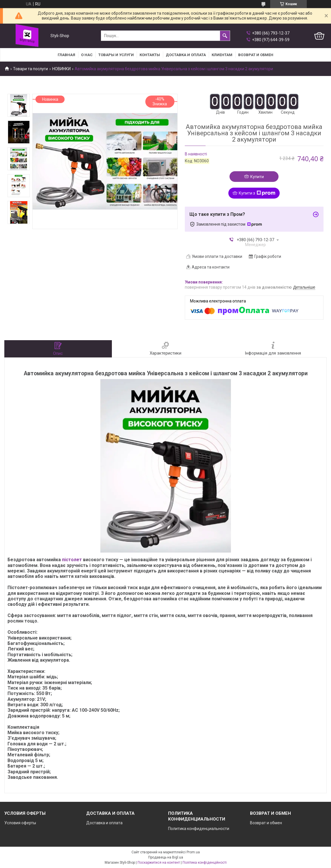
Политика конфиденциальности (199, 829)
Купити (257, 177)
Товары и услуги (116, 55)
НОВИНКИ (61, 69)
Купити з (257, 193)
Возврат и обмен (266, 823)
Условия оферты (20, 823)
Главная (66, 55)
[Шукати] (225, 36)
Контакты (150, 55)
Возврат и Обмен (256, 55)
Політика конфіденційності (205, 863)
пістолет (72, 560)
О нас (87, 55)
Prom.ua (193, 852)
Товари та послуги (30, 69)
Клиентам (222, 55)
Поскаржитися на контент (159, 863)
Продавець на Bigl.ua (166, 857)
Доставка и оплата (186, 55)
